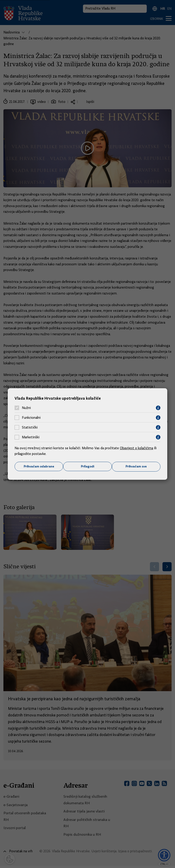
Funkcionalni (31, 418)
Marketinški (31, 437)
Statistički (30, 427)
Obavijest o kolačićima (137, 448)
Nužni (26, 408)
